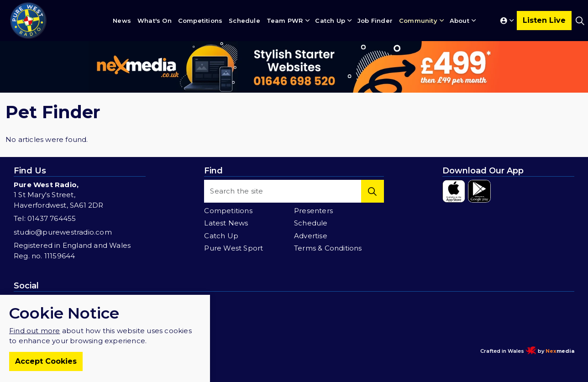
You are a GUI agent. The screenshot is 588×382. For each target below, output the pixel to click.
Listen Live (544, 21)
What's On (155, 21)
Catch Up (330, 21)
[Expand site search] (580, 21)
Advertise (311, 236)
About (459, 21)
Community (418, 21)
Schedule (244, 21)
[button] (373, 191)
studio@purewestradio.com (63, 232)
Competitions (200, 21)
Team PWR (285, 21)
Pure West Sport (234, 248)
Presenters (313, 211)
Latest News (226, 223)
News (122, 21)
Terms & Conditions (328, 248)
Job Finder (375, 21)
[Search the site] (294, 191)
